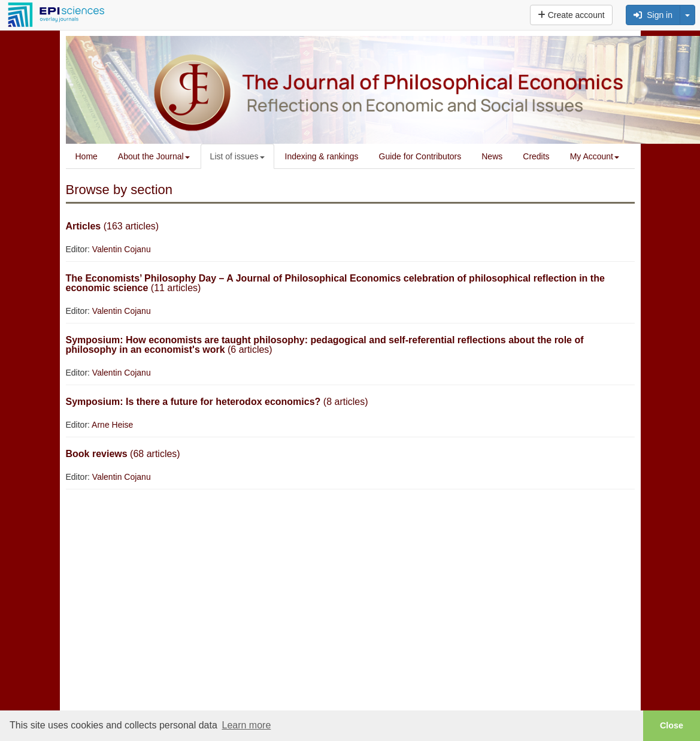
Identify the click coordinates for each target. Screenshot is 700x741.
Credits (536, 156)
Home (87, 156)
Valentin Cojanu (122, 249)
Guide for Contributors (420, 156)
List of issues (237, 156)
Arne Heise (112, 425)
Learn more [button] (246, 725)
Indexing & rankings (322, 156)
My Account (595, 156)
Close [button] (672, 725)
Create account (571, 15)
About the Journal (154, 156)
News (492, 156)
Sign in (653, 15)
